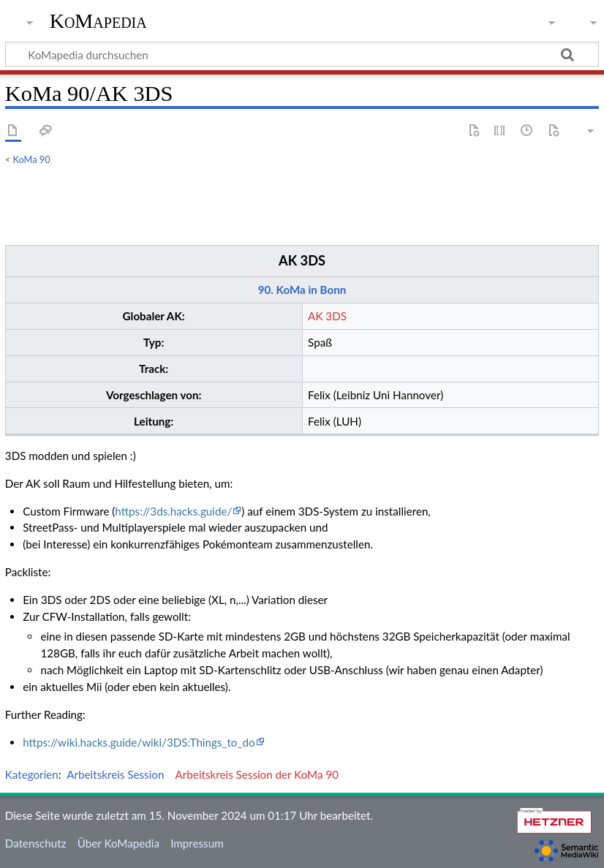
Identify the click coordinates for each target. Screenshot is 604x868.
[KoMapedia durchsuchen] (302, 54)
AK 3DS (302, 260)
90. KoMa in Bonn (302, 290)
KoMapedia (98, 21)
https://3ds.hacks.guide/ (173, 511)
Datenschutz (36, 843)
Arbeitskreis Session (115, 774)
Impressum (197, 843)
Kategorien (32, 774)
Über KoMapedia (118, 843)
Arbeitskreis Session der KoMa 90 (257, 774)
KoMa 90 (32, 159)
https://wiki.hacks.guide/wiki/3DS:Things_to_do (139, 742)
